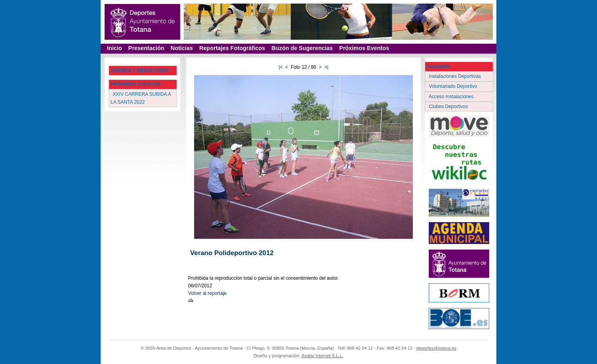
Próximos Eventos (364, 48)
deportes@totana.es (436, 348)
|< (280, 67)
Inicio (115, 48)
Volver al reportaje (207, 293)
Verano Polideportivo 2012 (232, 253)
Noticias (182, 48)
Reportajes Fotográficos (232, 48)
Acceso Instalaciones (452, 97)
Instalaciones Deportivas (456, 76)
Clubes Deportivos (449, 106)
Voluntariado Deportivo (454, 86)
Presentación (146, 48)
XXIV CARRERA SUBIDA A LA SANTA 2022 (141, 98)
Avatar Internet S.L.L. (323, 356)
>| (326, 67)
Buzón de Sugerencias (302, 48)
